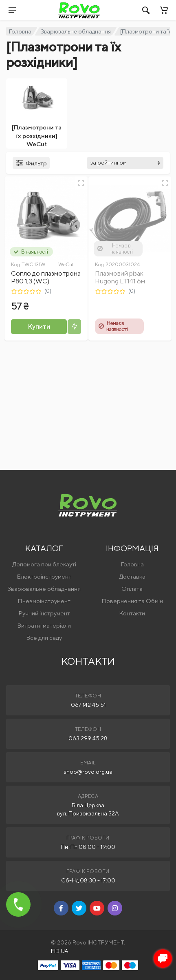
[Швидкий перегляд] (81, 183)
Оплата (132, 589)
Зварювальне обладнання (76, 31)
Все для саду (44, 638)
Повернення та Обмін (132, 601)
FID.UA (60, 951)
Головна (20, 31)
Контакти (132, 613)
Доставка (132, 576)
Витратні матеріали (44, 625)
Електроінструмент (44, 576)
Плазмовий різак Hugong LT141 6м (120, 277)
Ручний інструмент (44, 613)
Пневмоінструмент (44, 601)
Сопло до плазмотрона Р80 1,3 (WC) (46, 277)
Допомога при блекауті (44, 564)
